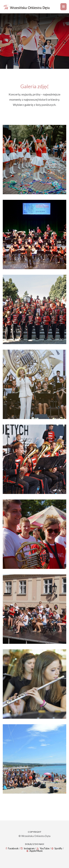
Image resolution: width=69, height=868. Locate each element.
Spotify (57, 848)
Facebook (12, 848)
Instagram (28, 848)
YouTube (43, 848)
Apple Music (35, 851)
